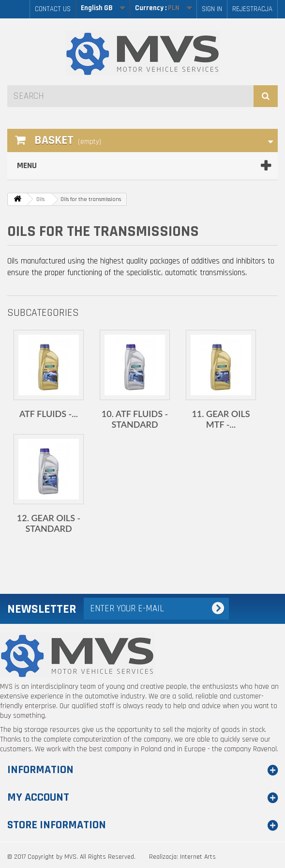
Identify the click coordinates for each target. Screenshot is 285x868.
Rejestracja (252, 9)
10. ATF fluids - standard (135, 419)
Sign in (212, 9)
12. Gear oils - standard (49, 523)
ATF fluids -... (49, 414)
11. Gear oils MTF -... (221, 419)
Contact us (53, 9)
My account (38, 797)
